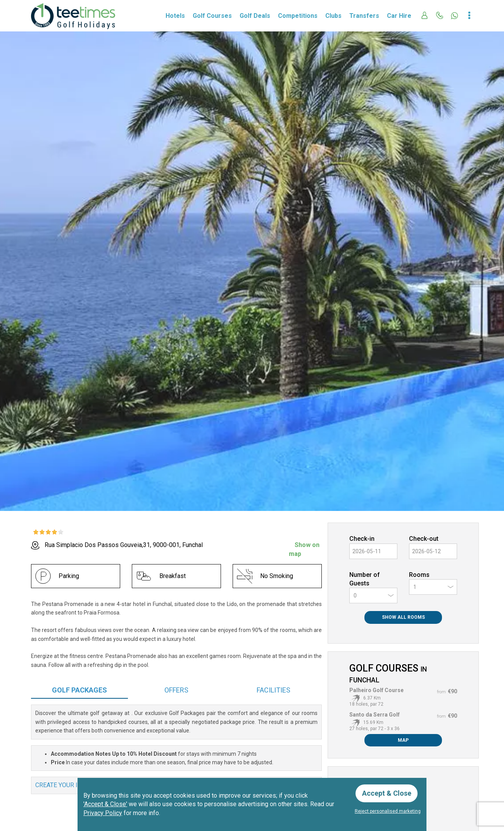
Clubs (333, 16)
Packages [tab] (79, 690)
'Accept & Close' (105, 804)
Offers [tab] (176, 690)
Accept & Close (387, 793)
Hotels (175, 16)
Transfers (364, 16)
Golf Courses (212, 16)
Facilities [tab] (274, 690)
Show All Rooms (403, 617)
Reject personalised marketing (388, 811)
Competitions (298, 16)
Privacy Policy (103, 813)
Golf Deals (255, 16)
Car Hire (399, 16)
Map (403, 740)
